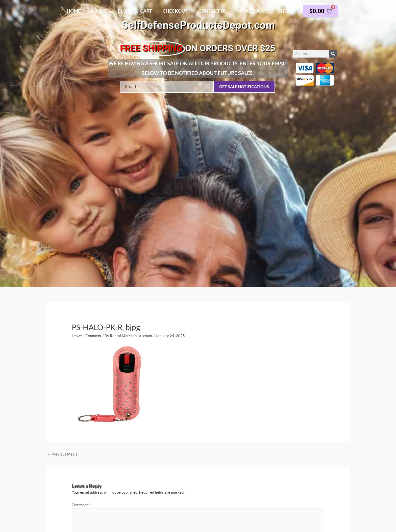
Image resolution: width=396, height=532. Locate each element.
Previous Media (62, 454)
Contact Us (212, 11)
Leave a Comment (87, 336)
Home (74, 11)
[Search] (333, 54)
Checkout (175, 11)
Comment (81, 505)
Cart (146, 11)
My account (252, 11)
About (99, 11)
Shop (284, 11)
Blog (124, 11)
